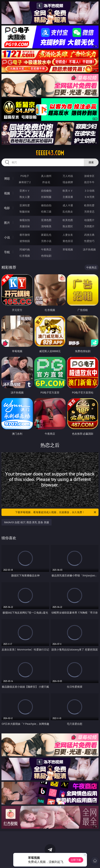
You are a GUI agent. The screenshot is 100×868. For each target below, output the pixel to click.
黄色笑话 (68, 241)
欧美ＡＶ (68, 191)
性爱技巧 (89, 241)
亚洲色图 (46, 220)
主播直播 (68, 197)
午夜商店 (46, 249)
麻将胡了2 (25, 182)
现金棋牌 (68, 182)
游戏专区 (89, 176)
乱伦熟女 (68, 212)
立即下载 (76, 860)
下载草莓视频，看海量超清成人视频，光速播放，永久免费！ (56, 512)
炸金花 (46, 182)
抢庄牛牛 (89, 182)
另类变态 (89, 212)
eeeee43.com (50, 153)
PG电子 (25, 176)
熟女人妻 (25, 197)
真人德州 (46, 176)
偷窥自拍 (25, 220)
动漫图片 (89, 220)
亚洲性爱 (25, 205)
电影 (7, 208)
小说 (7, 237)
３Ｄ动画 (89, 191)
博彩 (7, 179)
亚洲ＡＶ (25, 191)
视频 (7, 193)
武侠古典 (89, 235)
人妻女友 (68, 235)
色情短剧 (46, 256)
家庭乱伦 (46, 235)
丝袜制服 (46, 197)
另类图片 (89, 226)
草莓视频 (68, 249)
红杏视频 (25, 256)
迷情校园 (25, 241)
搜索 (91, 162)
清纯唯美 (46, 226)
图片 (7, 223)
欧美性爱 (89, 205)
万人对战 (68, 176)
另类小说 (46, 241)
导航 (7, 252)
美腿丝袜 (25, 226)
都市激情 (25, 235)
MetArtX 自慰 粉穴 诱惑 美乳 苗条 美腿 (26, 522)
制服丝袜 (25, 212)
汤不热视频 (89, 249)
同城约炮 (25, 249)
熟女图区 (68, 226)
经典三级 (46, 212)
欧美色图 (68, 220)
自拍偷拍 (46, 191)
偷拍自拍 (46, 205)
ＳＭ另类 (89, 197)
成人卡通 (68, 205)
